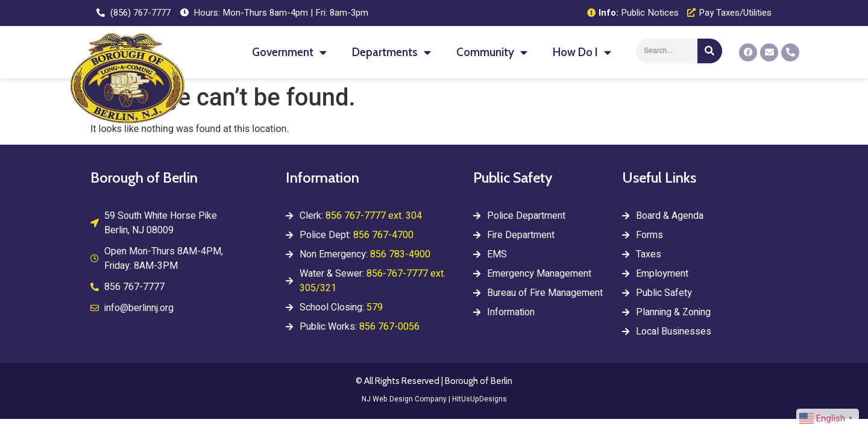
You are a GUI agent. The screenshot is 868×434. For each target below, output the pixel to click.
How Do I (582, 52)
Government (289, 52)
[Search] (710, 51)
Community (492, 52)
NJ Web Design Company (404, 399)
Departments (392, 52)
